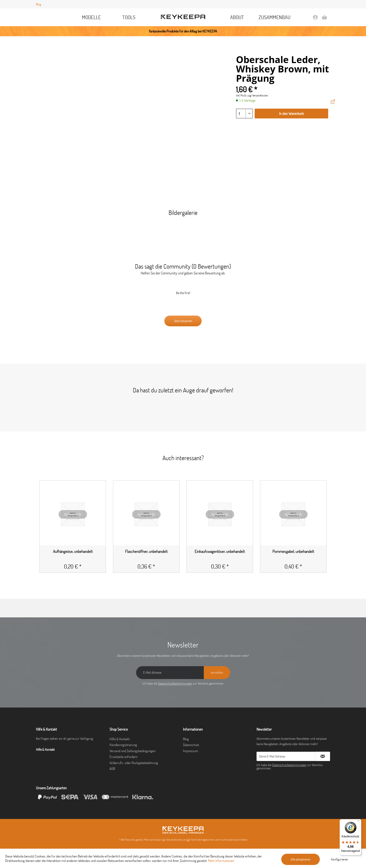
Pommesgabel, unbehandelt (293, 551)
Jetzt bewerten (183, 321)
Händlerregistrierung (123, 745)
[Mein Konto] (315, 19)
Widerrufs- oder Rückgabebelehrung (134, 763)
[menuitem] (92, 17)
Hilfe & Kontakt (120, 739)
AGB (112, 769)
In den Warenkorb (292, 114)
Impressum (191, 751)
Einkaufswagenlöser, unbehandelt (220, 551)
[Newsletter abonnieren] (323, 756)
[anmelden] (217, 673)
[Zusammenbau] (275, 17)
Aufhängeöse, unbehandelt (73, 551)
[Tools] (129, 17)
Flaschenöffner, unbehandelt (146, 551)
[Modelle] (92, 17)
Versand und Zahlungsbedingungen (132, 751)
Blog (39, 4)
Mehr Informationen (221, 861)
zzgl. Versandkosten (258, 95)
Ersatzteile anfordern (123, 757)
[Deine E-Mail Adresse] (286, 756)
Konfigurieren (340, 859)
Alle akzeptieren (301, 859)
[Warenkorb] (324, 19)
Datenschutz (191, 745)
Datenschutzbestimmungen (175, 683)
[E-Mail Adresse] (170, 673)
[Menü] (359, 822)
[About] (237, 17)
